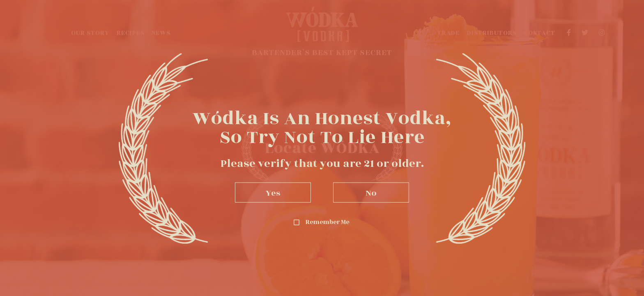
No (371, 192)
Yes (273, 192)
